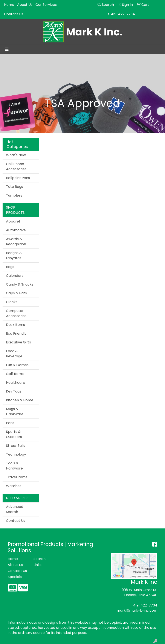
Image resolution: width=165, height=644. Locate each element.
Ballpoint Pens (18, 178)
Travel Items (17, 477)
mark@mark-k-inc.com (137, 610)
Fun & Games (17, 365)
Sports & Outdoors (14, 434)
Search (106, 5)
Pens (10, 423)
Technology (16, 454)
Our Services (46, 5)
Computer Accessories (16, 313)
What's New (16, 155)
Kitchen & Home (20, 400)
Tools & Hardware (14, 466)
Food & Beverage (14, 354)
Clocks (12, 302)
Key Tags (14, 391)
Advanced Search (15, 509)
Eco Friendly (16, 333)
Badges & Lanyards (14, 255)
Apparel (13, 221)
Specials (15, 577)
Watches (14, 486)
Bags (10, 267)
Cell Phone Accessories (16, 166)
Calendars (15, 276)
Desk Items (15, 325)
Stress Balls (16, 446)
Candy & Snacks (20, 284)
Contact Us (14, 14)
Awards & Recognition (16, 241)
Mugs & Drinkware (15, 412)
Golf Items (15, 374)
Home (9, 5)
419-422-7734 (145, 605)
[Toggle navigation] (7, 49)
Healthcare (16, 383)
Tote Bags (15, 187)
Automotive (16, 230)
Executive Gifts (18, 342)
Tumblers (14, 195)
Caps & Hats (16, 293)
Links (37, 565)
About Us (25, 5)
